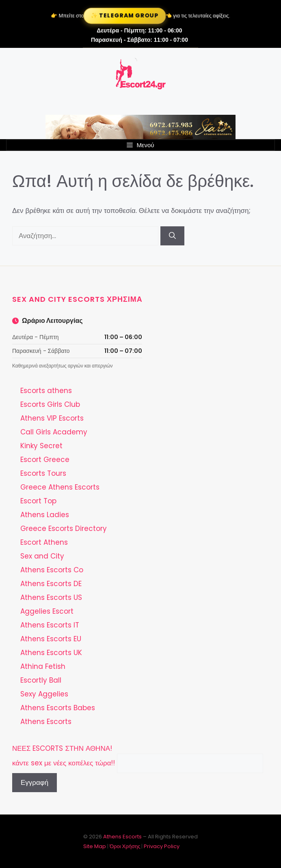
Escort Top (38, 501)
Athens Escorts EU (51, 639)
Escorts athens (46, 391)
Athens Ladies (45, 515)
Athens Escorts (46, 722)
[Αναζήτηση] (172, 236)
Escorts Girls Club (50, 404)
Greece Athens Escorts (60, 487)
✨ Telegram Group (125, 16)
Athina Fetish (43, 666)
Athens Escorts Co (52, 570)
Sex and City (42, 556)
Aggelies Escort (47, 611)
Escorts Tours (43, 473)
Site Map (95, 846)
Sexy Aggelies (44, 694)
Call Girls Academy (54, 432)
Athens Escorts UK (51, 653)
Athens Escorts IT (50, 625)
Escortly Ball (41, 680)
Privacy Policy (162, 846)
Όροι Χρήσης (125, 846)
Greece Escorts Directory (64, 529)
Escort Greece (45, 460)
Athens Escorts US (51, 597)
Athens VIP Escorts (52, 418)
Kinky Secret (41, 446)
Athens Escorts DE (51, 584)
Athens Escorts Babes (58, 708)
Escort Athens (44, 542)
